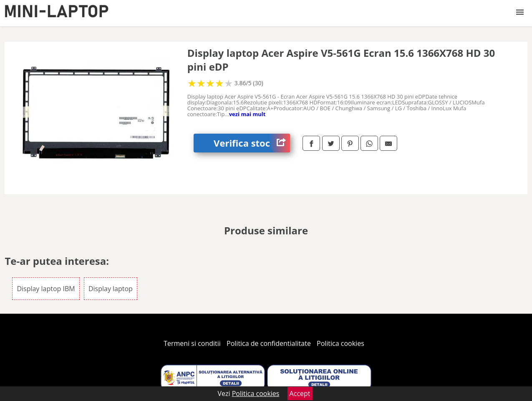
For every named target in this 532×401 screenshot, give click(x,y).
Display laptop (111, 289)
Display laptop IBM (46, 289)
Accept (300, 393)
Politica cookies (340, 343)
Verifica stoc (252, 143)
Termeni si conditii (192, 343)
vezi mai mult (247, 114)
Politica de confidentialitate (269, 343)
